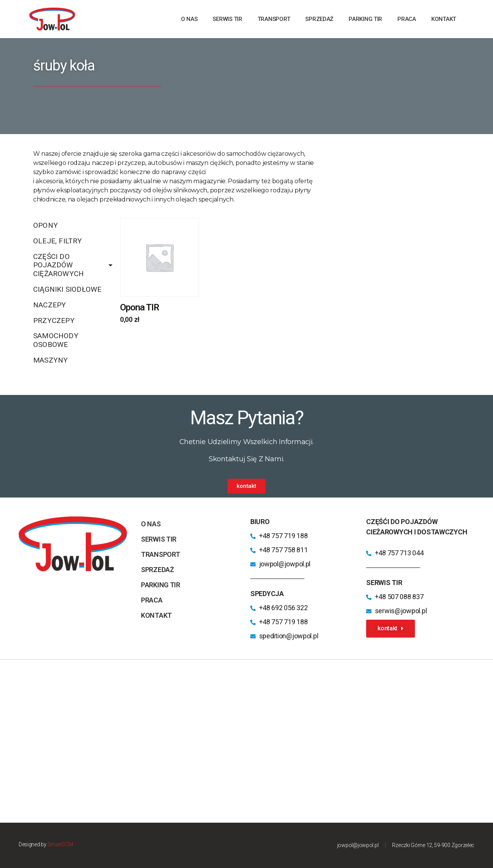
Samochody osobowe (56, 340)
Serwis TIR (227, 19)
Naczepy (50, 305)
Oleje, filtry (58, 241)
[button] (246, 486)
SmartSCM (60, 844)
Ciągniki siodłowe (67, 289)
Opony (46, 225)
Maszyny (50, 360)
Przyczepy (54, 321)
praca (407, 19)
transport (274, 19)
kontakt (444, 19)
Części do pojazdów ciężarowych (73, 265)
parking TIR (365, 19)
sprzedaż (319, 19)
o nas (189, 19)
